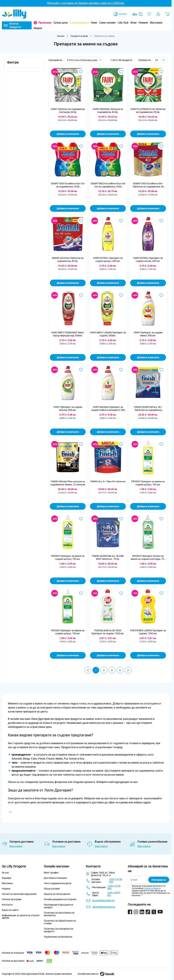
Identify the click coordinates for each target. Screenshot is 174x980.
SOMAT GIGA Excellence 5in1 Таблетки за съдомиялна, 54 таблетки (148, 185)
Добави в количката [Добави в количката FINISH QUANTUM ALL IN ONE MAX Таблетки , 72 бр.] (108, 581)
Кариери (7, 878)
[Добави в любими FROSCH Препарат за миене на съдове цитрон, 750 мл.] (81, 519)
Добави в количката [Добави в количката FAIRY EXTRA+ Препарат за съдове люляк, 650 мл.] (148, 283)
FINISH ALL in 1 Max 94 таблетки (108, 481)
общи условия (152, 888)
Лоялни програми (12, 899)
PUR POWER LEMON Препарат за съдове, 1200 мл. (148, 632)
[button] (24, 64)
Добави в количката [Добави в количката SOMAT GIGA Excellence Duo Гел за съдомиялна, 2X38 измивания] (68, 208)
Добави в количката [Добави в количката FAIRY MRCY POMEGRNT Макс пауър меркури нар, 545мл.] (68, 357)
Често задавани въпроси (58, 883)
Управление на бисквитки (58, 937)
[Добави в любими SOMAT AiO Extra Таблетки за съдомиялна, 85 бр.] (81, 221)
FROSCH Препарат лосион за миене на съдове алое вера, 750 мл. (148, 558)
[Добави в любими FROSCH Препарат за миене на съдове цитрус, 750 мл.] (161, 444)
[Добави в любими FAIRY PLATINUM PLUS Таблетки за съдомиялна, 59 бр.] (161, 72)
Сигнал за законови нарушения (19, 894)
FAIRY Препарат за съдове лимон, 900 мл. (148, 334)
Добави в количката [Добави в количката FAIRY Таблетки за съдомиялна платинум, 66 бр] (68, 134)
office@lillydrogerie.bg (104, 907)
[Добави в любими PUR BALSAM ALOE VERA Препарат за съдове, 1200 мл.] (121, 593)
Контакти (7, 905)
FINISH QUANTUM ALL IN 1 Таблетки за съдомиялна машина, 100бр (148, 409)
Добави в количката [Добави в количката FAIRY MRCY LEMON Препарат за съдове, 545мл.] (108, 357)
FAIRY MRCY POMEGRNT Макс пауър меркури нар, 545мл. (68, 334)
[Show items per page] (160, 60)
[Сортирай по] (84, 60)
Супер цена (61, 23)
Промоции (45, 23)
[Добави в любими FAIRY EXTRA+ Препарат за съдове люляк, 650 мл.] (161, 221)
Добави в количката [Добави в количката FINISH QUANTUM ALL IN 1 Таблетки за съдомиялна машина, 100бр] (148, 432)
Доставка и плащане (55, 878)
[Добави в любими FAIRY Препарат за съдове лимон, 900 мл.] (161, 295)
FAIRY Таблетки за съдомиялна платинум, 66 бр (68, 111)
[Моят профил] (158, 14)
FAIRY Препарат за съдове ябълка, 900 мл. (68, 409)
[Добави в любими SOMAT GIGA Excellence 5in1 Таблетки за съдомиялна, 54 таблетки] (161, 146)
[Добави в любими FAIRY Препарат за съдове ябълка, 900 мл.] (81, 370)
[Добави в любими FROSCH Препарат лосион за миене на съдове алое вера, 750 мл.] (161, 519)
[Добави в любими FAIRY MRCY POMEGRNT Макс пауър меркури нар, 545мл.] (81, 295)
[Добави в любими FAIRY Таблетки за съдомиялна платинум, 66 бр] (81, 72)
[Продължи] (128, 670)
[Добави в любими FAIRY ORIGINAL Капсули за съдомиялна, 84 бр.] (121, 72)
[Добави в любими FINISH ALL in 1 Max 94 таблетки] (121, 444)
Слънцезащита (79, 23)
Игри (134, 23)
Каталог (120, 14)
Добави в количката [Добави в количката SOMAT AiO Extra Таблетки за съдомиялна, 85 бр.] (68, 283)
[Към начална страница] (61, 36)
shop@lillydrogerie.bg (103, 901)
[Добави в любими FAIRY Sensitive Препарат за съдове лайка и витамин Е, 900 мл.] (121, 370)
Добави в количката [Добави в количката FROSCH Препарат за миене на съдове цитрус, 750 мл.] (148, 506)
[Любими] (149, 14)
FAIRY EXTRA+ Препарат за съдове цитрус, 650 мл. (108, 260)
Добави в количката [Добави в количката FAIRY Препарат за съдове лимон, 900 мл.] (148, 357)
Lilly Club (123, 23)
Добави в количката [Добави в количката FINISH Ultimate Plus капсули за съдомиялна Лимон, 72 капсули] (68, 506)
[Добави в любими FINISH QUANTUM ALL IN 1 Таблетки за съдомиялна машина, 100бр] (161, 370)
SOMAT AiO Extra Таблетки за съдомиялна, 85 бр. (68, 260)
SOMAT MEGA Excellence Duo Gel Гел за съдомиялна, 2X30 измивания (108, 185)
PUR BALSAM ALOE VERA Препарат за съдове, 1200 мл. (108, 632)
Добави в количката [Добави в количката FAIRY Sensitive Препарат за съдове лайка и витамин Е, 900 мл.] (108, 432)
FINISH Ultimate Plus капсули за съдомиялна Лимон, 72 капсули (68, 483)
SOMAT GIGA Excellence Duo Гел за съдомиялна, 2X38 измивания (68, 185)
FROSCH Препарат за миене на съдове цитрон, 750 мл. (68, 557)
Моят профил (51, 873)
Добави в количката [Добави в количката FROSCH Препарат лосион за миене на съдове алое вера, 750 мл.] (148, 581)
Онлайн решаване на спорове (60, 899)
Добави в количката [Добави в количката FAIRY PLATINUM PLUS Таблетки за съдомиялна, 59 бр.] (148, 134)
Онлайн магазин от (96, 974)
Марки (38, 28)
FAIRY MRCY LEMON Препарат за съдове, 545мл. (108, 334)
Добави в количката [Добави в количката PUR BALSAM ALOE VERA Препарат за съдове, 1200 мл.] (108, 655)
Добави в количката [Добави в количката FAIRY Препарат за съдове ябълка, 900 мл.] (68, 432)
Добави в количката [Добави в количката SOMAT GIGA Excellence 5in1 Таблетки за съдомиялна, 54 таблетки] (148, 208)
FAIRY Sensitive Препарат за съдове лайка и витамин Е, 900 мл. (108, 409)
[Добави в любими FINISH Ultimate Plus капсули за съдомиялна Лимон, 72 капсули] (81, 444)
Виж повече (16, 846)
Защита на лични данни (57, 894)
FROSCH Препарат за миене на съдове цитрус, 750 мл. (148, 483)
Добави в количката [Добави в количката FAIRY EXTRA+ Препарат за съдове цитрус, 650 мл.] (108, 283)
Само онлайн (107, 23)
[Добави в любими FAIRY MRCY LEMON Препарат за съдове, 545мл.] (121, 295)
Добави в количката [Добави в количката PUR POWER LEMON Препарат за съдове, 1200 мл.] (148, 655)
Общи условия (52, 889)
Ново (94, 23)
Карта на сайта (10, 910)
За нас (5, 873)
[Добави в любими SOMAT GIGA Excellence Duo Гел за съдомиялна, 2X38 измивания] (81, 146)
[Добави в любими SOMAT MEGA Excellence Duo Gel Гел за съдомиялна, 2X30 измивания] (121, 146)
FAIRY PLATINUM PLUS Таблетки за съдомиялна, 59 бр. (148, 111)
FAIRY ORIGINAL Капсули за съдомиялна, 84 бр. (108, 111)
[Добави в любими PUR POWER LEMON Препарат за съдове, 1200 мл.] (161, 593)
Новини (143, 23)
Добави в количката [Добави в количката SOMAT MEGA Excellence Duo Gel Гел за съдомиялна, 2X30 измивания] (108, 208)
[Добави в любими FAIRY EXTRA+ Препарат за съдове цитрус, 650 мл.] (121, 221)
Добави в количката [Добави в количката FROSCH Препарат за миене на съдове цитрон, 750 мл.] (68, 581)
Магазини (156, 23)
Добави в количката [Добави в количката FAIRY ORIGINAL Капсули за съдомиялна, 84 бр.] (108, 134)
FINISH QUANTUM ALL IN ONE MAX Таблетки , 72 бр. (108, 557)
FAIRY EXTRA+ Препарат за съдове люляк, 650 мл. (148, 260)
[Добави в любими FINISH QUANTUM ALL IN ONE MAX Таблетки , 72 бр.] (121, 519)
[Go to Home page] (14, 14)
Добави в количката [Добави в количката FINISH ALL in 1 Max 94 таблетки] (108, 506)
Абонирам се (159, 880)
